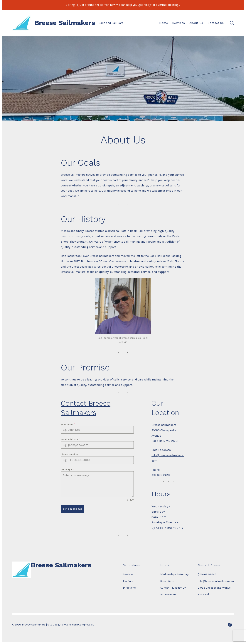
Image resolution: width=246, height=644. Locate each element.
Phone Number (69, 454)
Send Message (73, 509)
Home (164, 23)
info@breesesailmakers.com (216, 581)
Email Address (70, 439)
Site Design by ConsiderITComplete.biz (71, 625)
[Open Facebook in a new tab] (230, 625)
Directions (129, 588)
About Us (196, 23)
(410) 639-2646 (207, 574)
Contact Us (216, 23)
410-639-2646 (161, 475)
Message (67, 469)
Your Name (68, 424)
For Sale (128, 581)
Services (179, 23)
